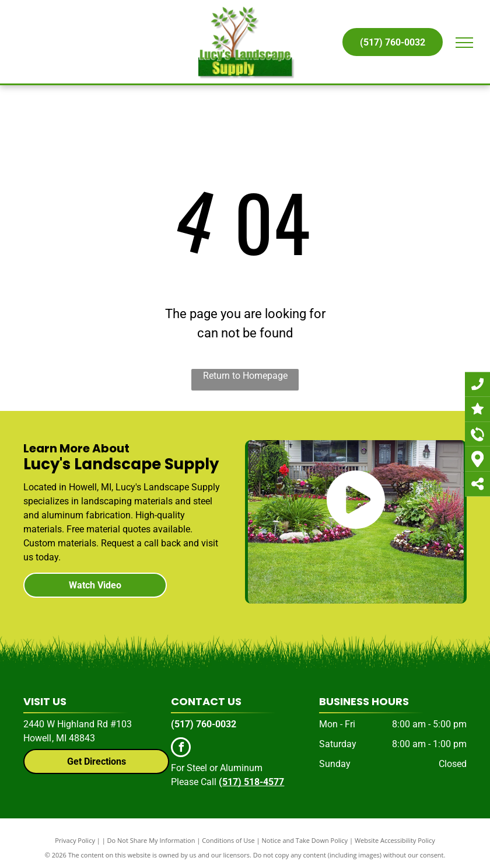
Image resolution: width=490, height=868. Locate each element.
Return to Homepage (245, 376)
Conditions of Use (228, 840)
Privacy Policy (75, 840)
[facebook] (181, 749)
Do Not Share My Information (151, 840)
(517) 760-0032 (204, 724)
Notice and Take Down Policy (305, 840)
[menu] (464, 43)
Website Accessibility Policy (395, 840)
